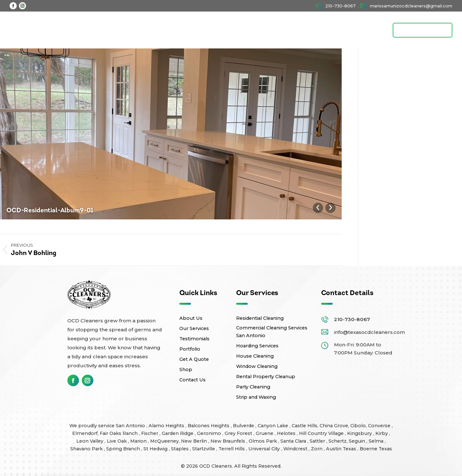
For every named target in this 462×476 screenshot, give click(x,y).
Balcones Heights (209, 425)
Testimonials (194, 338)
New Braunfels (228, 441)
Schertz (338, 441)
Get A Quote (194, 359)
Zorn (317, 448)
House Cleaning (255, 356)
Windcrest (296, 448)
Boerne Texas (376, 448)
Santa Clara (294, 441)
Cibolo (358, 425)
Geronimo (210, 433)
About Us (191, 318)
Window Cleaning (257, 366)
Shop (186, 369)
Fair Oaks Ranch (119, 433)
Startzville (204, 448)
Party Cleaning (253, 387)
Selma (377, 441)
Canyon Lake (274, 425)
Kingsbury (360, 433)
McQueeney (164, 441)
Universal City (265, 448)
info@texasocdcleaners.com (369, 332)
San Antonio (131, 425)
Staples (180, 448)
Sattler (318, 441)
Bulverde (244, 425)
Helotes (287, 433)
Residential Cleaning (260, 318)
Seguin (358, 441)
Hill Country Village (322, 433)
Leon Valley (90, 441)
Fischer (150, 433)
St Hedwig (156, 448)
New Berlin (195, 441)
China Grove (334, 425)
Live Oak (117, 441)
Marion (139, 441)
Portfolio (190, 349)
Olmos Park (263, 441)
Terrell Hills (232, 448)
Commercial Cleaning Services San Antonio (272, 331)
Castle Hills (304, 425)
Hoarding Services (257, 345)
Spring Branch (124, 448)
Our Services (194, 328)
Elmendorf (85, 433)
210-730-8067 (352, 319)
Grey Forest (239, 433)
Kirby (382, 433)
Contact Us (193, 379)
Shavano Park (87, 448)
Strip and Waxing (256, 397)
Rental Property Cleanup (266, 376)
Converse (380, 425)
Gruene (265, 433)
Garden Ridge (178, 433)
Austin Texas (342, 448)
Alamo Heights (167, 425)
